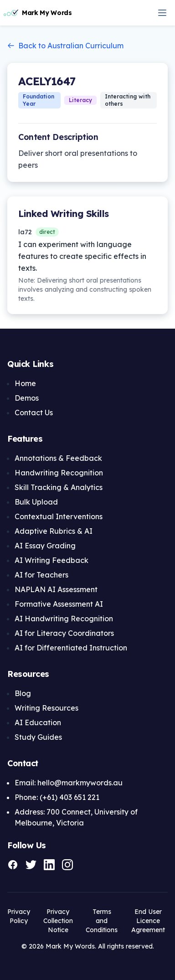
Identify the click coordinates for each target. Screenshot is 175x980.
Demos (27, 398)
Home (25, 383)
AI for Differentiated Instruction (71, 648)
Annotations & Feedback (58, 458)
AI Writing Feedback (51, 560)
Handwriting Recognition (59, 473)
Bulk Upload (36, 502)
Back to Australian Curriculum (65, 46)
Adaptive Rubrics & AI (54, 531)
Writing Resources (46, 708)
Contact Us (34, 413)
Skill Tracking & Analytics (59, 487)
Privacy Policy (19, 916)
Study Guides (38, 737)
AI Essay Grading (45, 546)
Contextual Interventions (59, 516)
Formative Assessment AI (59, 604)
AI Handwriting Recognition (64, 619)
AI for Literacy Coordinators (64, 633)
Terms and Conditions (102, 921)
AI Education (38, 722)
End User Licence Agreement (148, 921)
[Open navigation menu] (162, 13)
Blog (23, 693)
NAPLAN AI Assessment (56, 589)
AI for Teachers (41, 575)
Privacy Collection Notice (58, 921)
